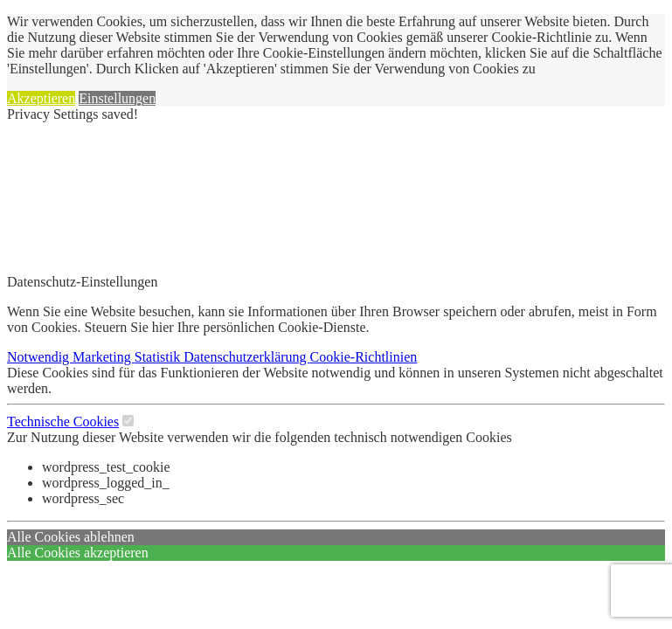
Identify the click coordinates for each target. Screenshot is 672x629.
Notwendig (40, 357)
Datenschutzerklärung (246, 357)
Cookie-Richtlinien (364, 357)
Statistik (159, 357)
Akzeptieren (41, 98)
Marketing (104, 357)
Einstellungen (117, 98)
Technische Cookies (63, 422)
